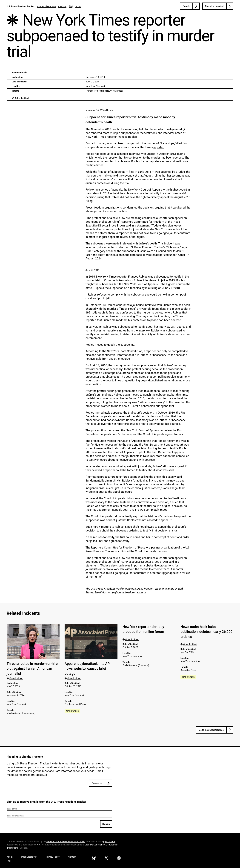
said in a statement (138, 225)
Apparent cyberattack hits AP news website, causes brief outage (87, 669)
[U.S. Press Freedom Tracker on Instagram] (119, 859)
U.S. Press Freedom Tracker (20, 6)
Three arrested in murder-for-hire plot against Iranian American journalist (32, 669)
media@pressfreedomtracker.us (27, 775)
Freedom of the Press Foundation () (66, 842)
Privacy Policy (53, 857)
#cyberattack (72, 711)
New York (90, 86)
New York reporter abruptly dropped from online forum (143, 629)
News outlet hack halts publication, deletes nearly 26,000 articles (206, 632)
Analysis (62, 6)
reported (159, 147)
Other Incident (22, 98)
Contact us (97, 783)
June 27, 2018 (93, 82)
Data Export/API (29, 857)
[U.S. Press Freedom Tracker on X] (106, 859)
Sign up (106, 824)
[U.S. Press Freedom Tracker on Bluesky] (94, 859)
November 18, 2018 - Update (99, 110)
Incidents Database (46, 6)
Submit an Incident (214, 6)
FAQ (71, 6)
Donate (186, 6)
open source (109, 842)
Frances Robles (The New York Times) (104, 91)
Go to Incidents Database (211, 730)
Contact (72, 857)
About (78, 6)
